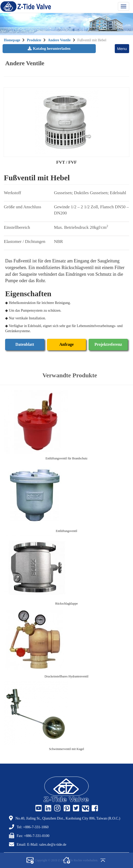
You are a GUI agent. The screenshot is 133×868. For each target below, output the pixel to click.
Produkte (35, 40)
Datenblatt (25, 344)
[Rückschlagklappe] (66, 567)
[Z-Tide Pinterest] (66, 808)
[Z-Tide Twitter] (75, 808)
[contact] (30, 860)
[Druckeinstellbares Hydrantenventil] (66, 640)
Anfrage (66, 344)
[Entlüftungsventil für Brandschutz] (66, 422)
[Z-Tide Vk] (85, 808)
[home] (66, 860)
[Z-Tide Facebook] (94, 808)
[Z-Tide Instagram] (57, 808)
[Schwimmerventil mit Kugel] (66, 713)
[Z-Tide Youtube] (38, 808)
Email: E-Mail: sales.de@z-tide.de (41, 845)
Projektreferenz (108, 344)
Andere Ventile (59, 40)
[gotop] (103, 860)
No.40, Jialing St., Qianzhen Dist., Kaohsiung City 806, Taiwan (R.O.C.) (68, 818)
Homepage (12, 40)
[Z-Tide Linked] (47, 808)
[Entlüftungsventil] (66, 495)
